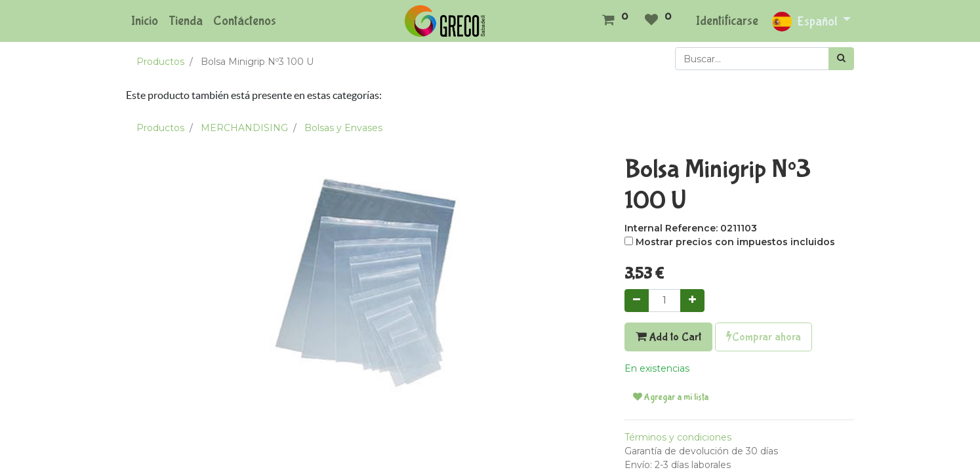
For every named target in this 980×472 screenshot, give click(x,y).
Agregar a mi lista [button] (671, 397)
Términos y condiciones (678, 437)
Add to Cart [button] (668, 337)
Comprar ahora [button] (764, 337)
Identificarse (727, 21)
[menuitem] (145, 21)
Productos (160, 62)
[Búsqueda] (841, 59)
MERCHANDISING (244, 128)
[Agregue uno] (692, 301)
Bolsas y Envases (343, 128)
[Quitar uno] (637, 301)
